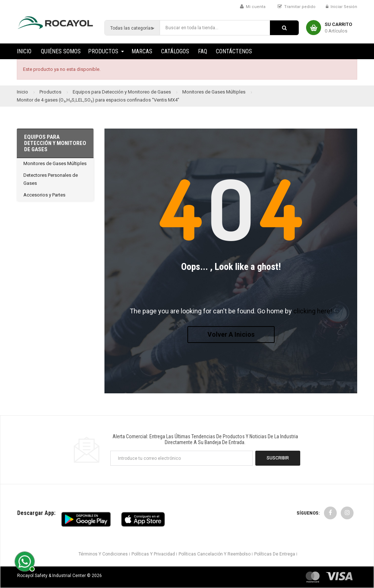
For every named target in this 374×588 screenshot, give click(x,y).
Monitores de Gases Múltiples (55, 163)
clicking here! (313, 311)
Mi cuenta (256, 7)
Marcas (142, 51)
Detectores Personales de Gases (51, 179)
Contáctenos (234, 51)
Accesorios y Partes (44, 195)
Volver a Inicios (231, 334)
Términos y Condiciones (103, 554)
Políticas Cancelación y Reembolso (215, 554)
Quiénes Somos (61, 51)
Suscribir (278, 458)
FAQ (203, 51)
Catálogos (175, 51)
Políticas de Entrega (275, 554)
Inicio (24, 51)
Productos (103, 51)
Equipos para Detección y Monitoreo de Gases (55, 143)
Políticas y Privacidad (153, 554)
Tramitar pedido (300, 7)
